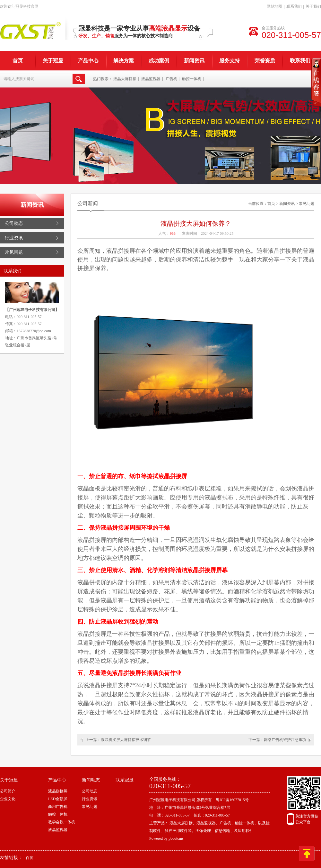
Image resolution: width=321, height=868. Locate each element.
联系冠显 (125, 780)
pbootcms (176, 838)
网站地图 (274, 6)
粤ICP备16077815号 (232, 800)
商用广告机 (58, 807)
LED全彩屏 (58, 799)
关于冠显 (53, 61)
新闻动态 (91, 780)
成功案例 (159, 61)
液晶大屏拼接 (125, 79)
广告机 (171, 79)
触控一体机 (192, 79)
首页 (18, 61)
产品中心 (88, 61)
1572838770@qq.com (34, 331)
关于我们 (313, 6)
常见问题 (14, 252)
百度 (30, 858)
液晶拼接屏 (58, 791)
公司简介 (8, 791)
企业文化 (8, 799)
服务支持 (230, 61)
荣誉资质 (265, 61)
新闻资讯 (194, 61)
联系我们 (294, 6)
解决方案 (124, 61)
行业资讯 (14, 238)
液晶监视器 (151, 79)
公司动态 (14, 223)
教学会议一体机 (62, 822)
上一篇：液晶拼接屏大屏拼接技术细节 (118, 740)
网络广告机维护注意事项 (285, 740)
